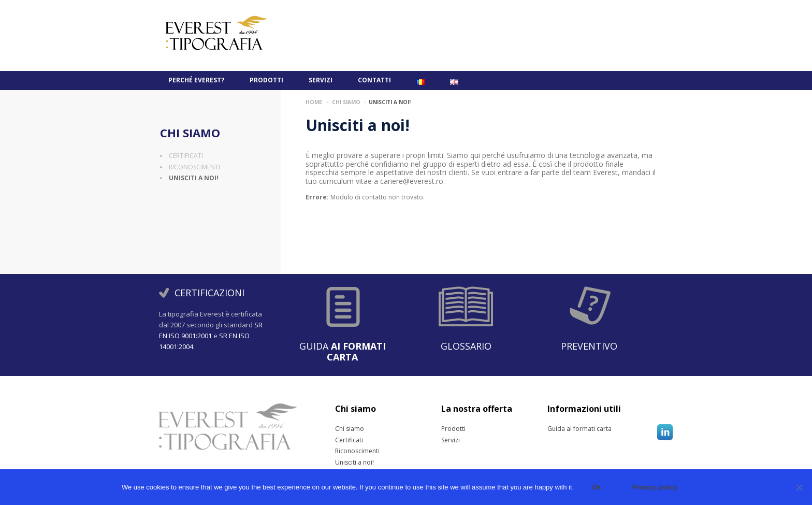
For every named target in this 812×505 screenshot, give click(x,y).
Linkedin (665, 432)
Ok (596, 487)
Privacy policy (655, 487)
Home (314, 102)
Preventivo (589, 346)
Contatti (374, 80)
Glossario (466, 346)
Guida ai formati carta (560, 429)
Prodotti (266, 80)
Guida (343, 351)
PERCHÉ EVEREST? (196, 80)
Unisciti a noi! (194, 178)
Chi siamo (190, 133)
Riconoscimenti (194, 167)
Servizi (321, 80)
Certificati (186, 156)
